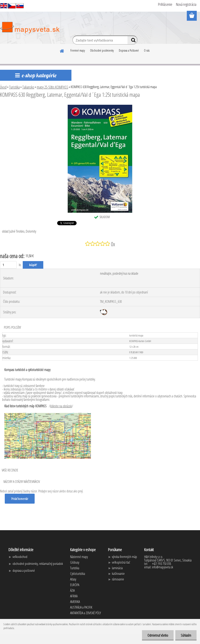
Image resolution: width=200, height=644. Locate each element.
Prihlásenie (165, 4)
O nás (147, 50)
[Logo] (30, 28)
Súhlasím (186, 635)
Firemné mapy (78, 50)
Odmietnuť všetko (158, 635)
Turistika (14, 87)
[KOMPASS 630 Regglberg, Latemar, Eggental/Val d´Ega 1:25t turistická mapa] (100, 106)
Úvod (3, 87)
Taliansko (28, 87)
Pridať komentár (20, 499)
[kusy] (8, 265)
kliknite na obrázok (61, 406)
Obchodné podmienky (102, 50)
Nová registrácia (186, 4)
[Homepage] (62, 50)
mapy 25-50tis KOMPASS (52, 87)
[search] (132, 41)
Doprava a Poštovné (129, 50)
